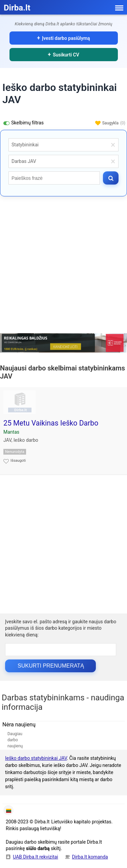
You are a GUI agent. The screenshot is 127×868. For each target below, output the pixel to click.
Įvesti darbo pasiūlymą (66, 38)
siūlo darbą (38, 848)
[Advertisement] (63, 267)
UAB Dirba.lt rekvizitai (36, 857)
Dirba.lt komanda (90, 857)
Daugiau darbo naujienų (15, 740)
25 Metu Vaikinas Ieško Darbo (51, 423)
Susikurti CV (66, 55)
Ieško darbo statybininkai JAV (36, 758)
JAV (7, 440)
